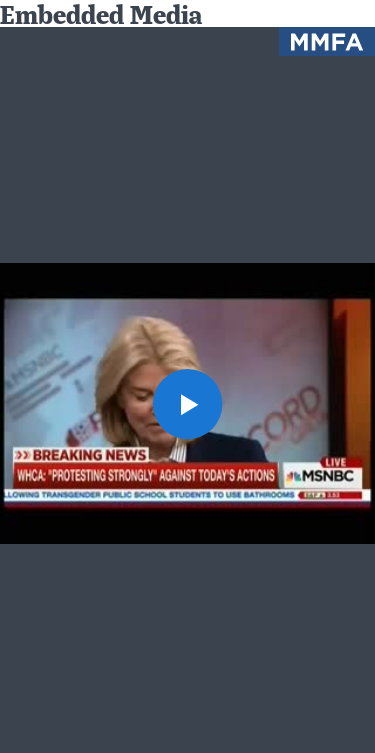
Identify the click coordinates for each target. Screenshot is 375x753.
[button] (188, 404)
